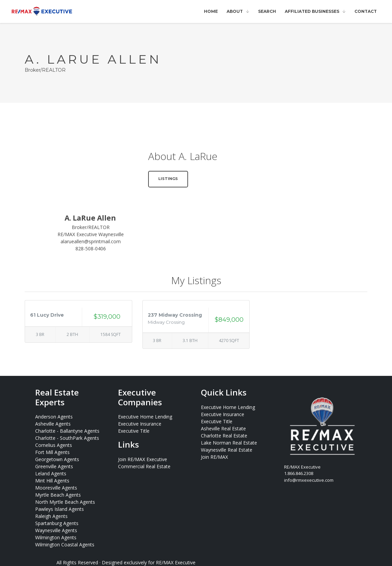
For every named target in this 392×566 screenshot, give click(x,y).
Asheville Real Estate (223, 428)
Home (211, 11)
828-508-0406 (91, 248)
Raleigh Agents (51, 516)
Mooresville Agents (56, 488)
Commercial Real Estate (144, 466)
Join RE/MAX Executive (143, 459)
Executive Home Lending (145, 417)
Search (267, 11)
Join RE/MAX (214, 457)
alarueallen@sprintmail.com (91, 241)
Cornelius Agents (54, 445)
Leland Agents (51, 473)
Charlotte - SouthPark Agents (67, 438)
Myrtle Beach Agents (58, 495)
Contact (366, 11)
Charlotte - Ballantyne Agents (67, 431)
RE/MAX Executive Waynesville (91, 234)
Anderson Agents (54, 417)
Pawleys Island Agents (60, 509)
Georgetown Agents (57, 459)
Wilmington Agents (56, 537)
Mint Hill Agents (52, 481)
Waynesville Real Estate (227, 450)
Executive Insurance (140, 424)
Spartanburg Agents (57, 523)
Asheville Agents (53, 424)
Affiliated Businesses (312, 11)
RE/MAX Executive (176, 562)
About (235, 11)
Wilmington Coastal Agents (65, 545)
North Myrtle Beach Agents (65, 502)
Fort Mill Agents (52, 452)
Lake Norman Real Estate (229, 443)
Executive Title (134, 431)
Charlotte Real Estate (224, 436)
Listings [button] (168, 179)
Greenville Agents (54, 466)
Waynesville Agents (56, 530)
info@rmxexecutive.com (309, 480)
